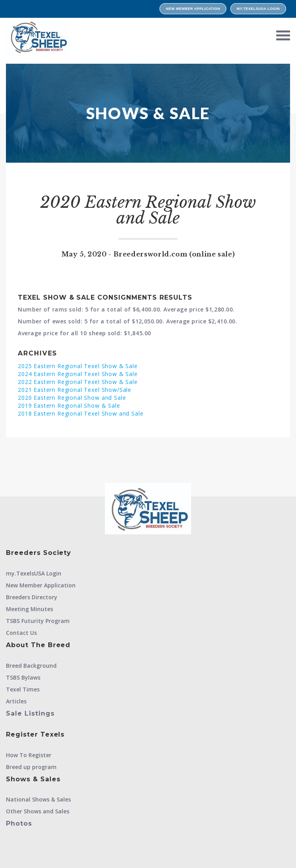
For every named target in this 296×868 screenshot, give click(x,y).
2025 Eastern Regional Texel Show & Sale (78, 366)
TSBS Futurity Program (38, 621)
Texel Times (23, 689)
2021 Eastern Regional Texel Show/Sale (75, 390)
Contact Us (21, 633)
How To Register (29, 755)
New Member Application (193, 9)
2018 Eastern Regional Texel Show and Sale (81, 413)
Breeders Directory (32, 597)
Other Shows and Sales (38, 811)
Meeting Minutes (29, 609)
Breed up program (31, 767)
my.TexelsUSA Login (258, 9)
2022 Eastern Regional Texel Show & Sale (78, 382)
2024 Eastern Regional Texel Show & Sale (78, 374)
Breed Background (31, 666)
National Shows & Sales (38, 799)
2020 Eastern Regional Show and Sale (72, 398)
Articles (16, 701)
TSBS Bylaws (23, 677)
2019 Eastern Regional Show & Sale (69, 406)
